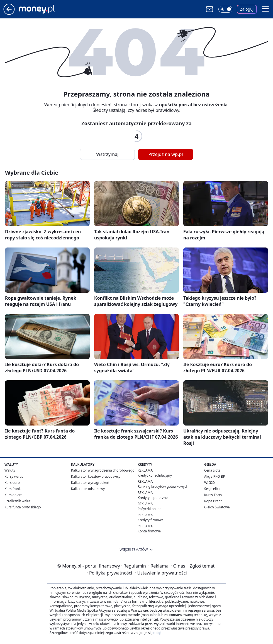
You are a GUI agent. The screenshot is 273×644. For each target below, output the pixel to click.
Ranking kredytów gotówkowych (163, 486)
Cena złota (212, 470)
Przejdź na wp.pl (165, 154)
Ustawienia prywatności (161, 573)
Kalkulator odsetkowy (88, 489)
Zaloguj (247, 9)
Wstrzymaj (107, 154)
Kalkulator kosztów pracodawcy (96, 476)
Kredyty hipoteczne (153, 498)
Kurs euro (12, 483)
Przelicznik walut (17, 501)
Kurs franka (14, 489)
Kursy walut (14, 476)
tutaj (157, 633)
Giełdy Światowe (217, 507)
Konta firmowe (149, 531)
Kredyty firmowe (151, 520)
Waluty (10, 470)
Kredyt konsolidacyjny (155, 475)
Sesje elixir (212, 489)
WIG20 (209, 483)
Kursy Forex (213, 495)
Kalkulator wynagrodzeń (90, 483)
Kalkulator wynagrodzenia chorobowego (103, 470)
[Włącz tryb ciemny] (225, 9)
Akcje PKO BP (215, 476)
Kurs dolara (14, 495)
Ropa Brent (213, 501)
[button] (265, 9)
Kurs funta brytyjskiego (23, 507)
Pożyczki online (149, 509)
